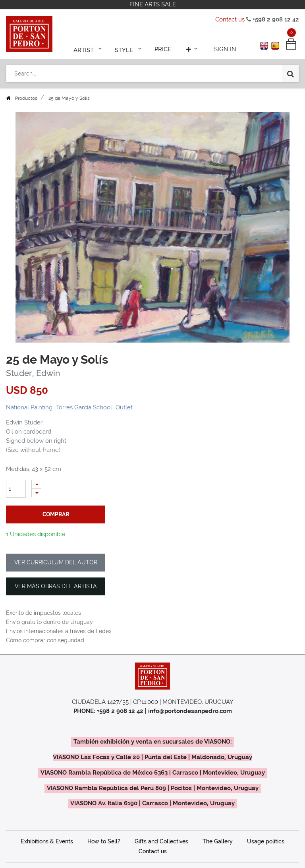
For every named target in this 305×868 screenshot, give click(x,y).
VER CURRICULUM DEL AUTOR (56, 562)
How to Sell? (104, 841)
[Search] (291, 72)
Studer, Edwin (33, 373)
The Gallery (218, 841)
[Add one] (37, 484)
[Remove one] (37, 493)
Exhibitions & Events (47, 841)
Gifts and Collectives (161, 841)
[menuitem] (163, 48)
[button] (190, 48)
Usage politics (266, 841)
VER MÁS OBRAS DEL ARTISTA (56, 586)
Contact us (230, 19)
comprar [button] (56, 514)
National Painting (29, 407)
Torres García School (84, 407)
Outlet (124, 407)
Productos (26, 98)
